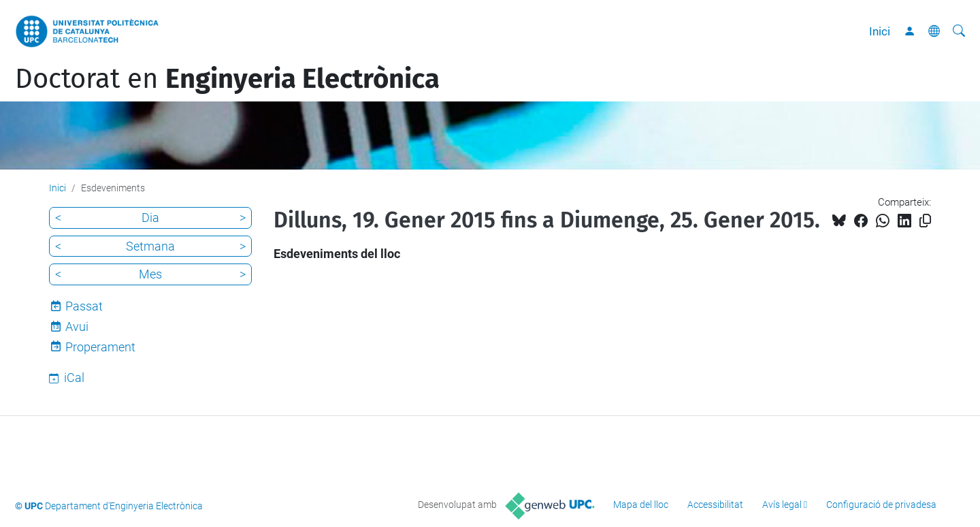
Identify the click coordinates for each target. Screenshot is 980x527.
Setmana (150, 246)
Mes (150, 274)
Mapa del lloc (641, 505)
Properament (100, 347)
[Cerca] (959, 31)
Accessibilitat (715, 505)
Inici (880, 31)
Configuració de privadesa (881, 505)
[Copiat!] (925, 221)
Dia (150, 218)
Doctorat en (227, 79)
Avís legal (782, 505)
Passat (84, 306)
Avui (77, 326)
